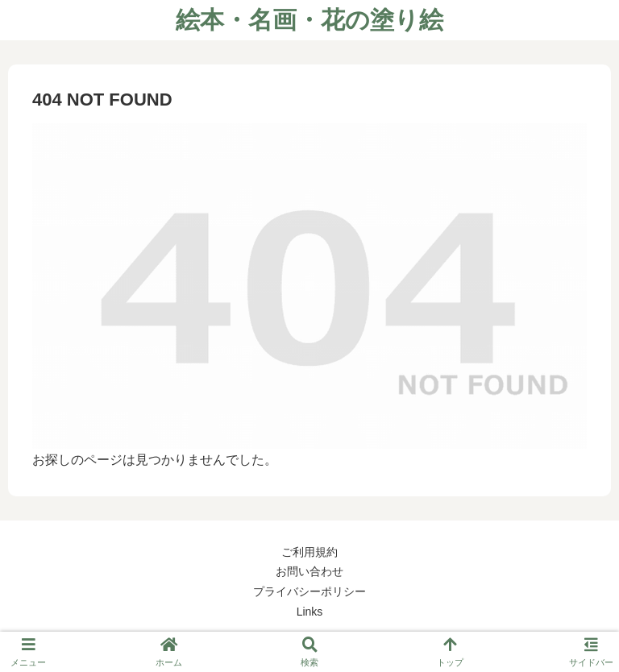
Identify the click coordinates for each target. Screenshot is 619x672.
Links (310, 612)
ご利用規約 (309, 552)
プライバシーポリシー (309, 591)
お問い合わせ (309, 571)
